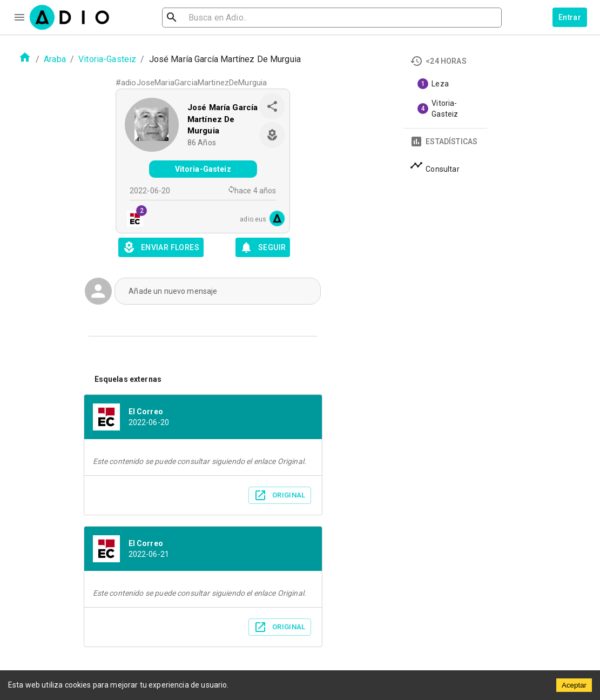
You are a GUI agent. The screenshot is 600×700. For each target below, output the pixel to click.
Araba (55, 59)
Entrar (570, 17)
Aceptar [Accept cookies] (574, 685)
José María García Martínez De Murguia (223, 119)
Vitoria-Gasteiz (107, 59)
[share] (272, 106)
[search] (207, 18)
